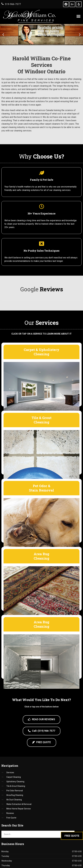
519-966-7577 (13, 4)
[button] (78, 16)
